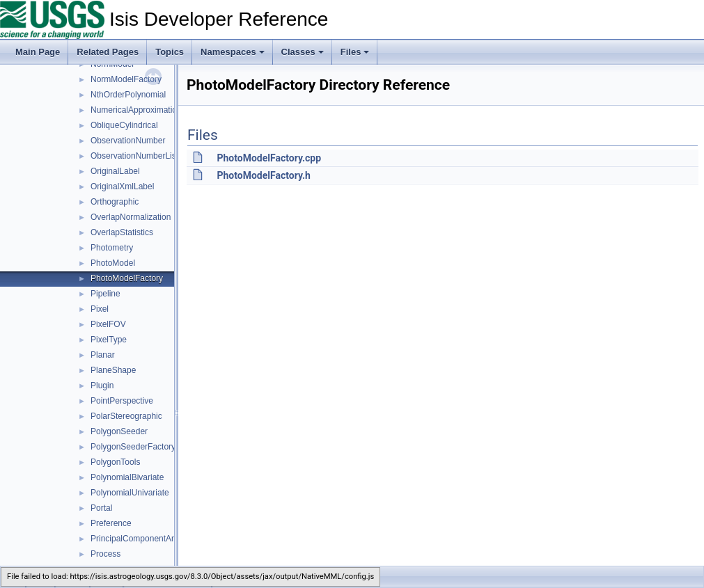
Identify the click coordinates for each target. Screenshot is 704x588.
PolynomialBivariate (127, 477)
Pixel (100, 309)
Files (355, 52)
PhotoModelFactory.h (263, 175)
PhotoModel (113, 263)
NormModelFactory (126, 79)
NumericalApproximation (136, 110)
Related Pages (108, 52)
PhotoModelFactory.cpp (269, 158)
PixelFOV (108, 324)
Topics (170, 52)
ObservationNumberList (134, 156)
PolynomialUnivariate (130, 493)
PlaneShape (113, 370)
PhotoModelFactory (127, 278)
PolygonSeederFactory (133, 447)
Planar (103, 355)
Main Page (38, 52)
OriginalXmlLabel (122, 186)
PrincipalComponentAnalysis (144, 539)
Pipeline (105, 294)
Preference (111, 523)
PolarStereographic (126, 416)
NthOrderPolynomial (128, 95)
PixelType (109, 340)
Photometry (112, 248)
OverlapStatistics (122, 232)
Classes (303, 52)
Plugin (102, 386)
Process (105, 554)
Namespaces (233, 52)
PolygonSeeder (119, 431)
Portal (101, 508)
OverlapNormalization (131, 217)
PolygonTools (115, 462)
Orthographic (115, 202)
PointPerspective (122, 401)
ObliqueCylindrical (124, 125)
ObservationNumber (128, 141)
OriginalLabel (115, 171)
